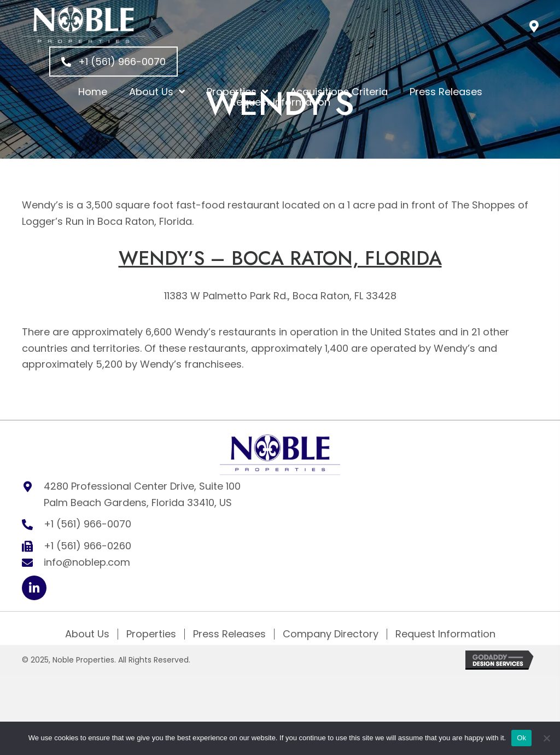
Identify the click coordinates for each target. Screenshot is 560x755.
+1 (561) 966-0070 (87, 524)
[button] (534, 26)
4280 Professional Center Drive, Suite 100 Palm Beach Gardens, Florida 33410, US (142, 494)
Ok (521, 738)
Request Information (445, 634)
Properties (151, 634)
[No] (546, 738)
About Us (87, 634)
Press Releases (229, 634)
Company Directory (331, 634)
